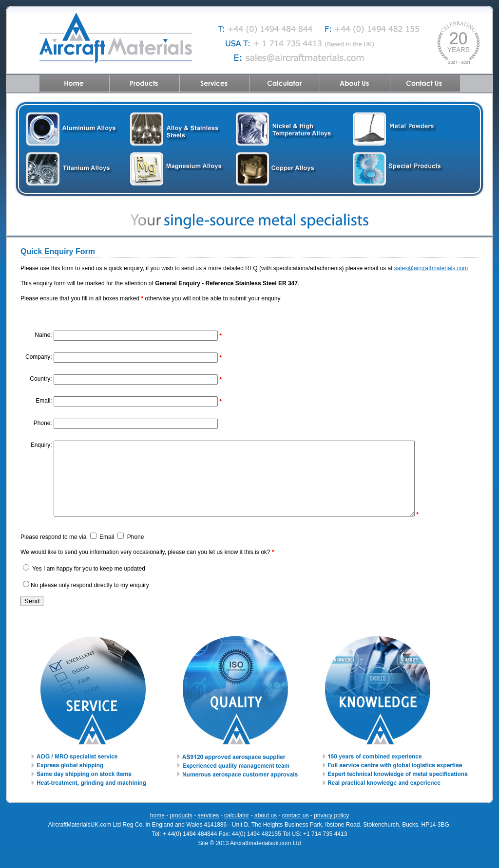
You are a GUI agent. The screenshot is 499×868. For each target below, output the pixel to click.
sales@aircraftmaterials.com (431, 268)
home (157, 830)
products (181, 830)
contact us (296, 830)
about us (266, 830)
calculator (237, 830)
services (208, 830)
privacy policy (331, 830)
